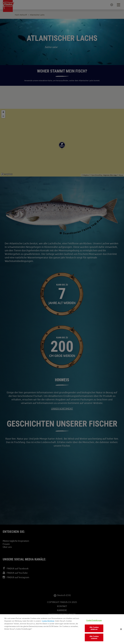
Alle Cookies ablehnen (94, 628)
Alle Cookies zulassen (94, 637)
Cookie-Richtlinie (48, 621)
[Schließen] (121, 629)
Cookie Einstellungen (94, 620)
